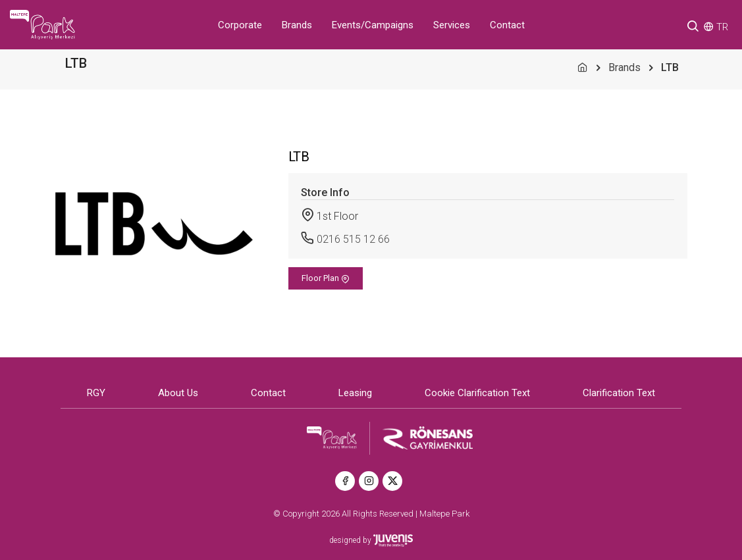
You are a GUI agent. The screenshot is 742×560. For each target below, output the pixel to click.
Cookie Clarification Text (477, 394)
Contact (507, 25)
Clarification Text (619, 394)
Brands (297, 25)
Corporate (240, 25)
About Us (178, 394)
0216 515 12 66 (353, 239)
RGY (96, 394)
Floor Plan (326, 279)
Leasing (355, 394)
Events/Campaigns (373, 25)
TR (722, 27)
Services (452, 25)
